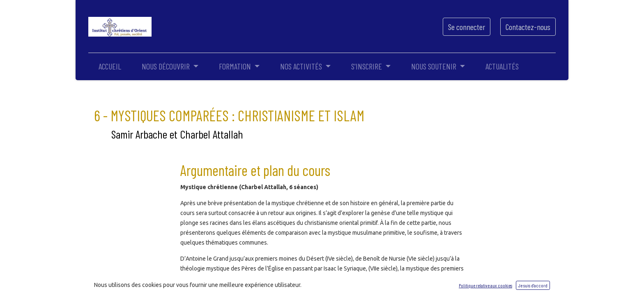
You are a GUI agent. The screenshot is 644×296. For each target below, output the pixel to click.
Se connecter (467, 27)
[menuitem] (110, 66)
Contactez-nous (528, 27)
